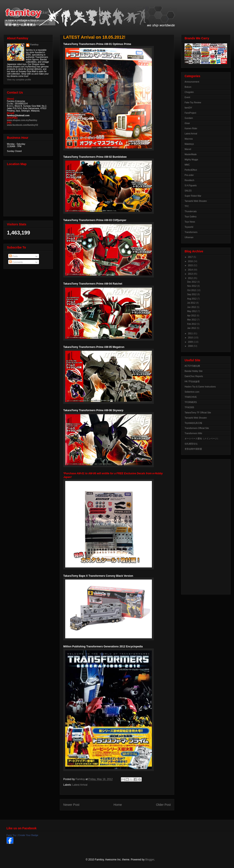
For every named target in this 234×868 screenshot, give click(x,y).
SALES (188, 191)
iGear (187, 123)
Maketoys (189, 144)
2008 (191, 346)
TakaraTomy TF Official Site (198, 413)
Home (118, 805)
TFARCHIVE (191, 397)
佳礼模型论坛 (191, 444)
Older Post (163, 805)
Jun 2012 (192, 307)
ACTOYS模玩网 (192, 366)
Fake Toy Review (193, 103)
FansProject (190, 113)
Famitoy (34, 45)
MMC (187, 165)
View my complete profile (19, 80)
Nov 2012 (192, 286)
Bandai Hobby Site (194, 371)
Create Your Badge (28, 835)
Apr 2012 (192, 316)
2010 (191, 338)
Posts (13, 256)
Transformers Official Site (197, 428)
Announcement (192, 82)
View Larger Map (29, 191)
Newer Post (71, 805)
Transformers (191, 232)
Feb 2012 (192, 324)
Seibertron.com (192, 392)
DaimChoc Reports (194, 376)
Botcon (188, 87)
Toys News (190, 222)
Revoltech (189, 180)
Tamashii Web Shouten (196, 201)
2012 (191, 278)
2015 (191, 265)
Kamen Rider (191, 128)
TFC (187, 206)
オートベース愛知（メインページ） (202, 439)
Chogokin (189, 92)
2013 (191, 274)
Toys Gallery (191, 217)
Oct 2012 (192, 290)
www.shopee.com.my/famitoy (22, 120)
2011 (191, 334)
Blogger (150, 860)
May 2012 (192, 311)
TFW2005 (189, 407)
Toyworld (189, 227)
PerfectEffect (191, 170)
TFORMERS (191, 402)
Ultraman (189, 237)
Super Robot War (193, 196)
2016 (191, 261)
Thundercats (191, 211)
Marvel (188, 149)
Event (187, 97)
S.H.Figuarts (191, 186)
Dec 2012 (192, 282)
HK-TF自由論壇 (192, 381)
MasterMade (191, 154)
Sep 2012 (192, 294)
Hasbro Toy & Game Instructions (200, 387)
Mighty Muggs (191, 160)
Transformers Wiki (193, 433)
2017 (191, 257)
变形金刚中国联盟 (193, 449)
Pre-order (189, 175)
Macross (189, 139)
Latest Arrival (80, 785)
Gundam (189, 118)
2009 (191, 342)
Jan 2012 (192, 328)
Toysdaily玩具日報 (193, 423)
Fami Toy (11, 835)
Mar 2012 (192, 320)
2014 (191, 270)
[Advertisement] (202, 526)
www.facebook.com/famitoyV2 (23, 125)
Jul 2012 (192, 303)
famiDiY (188, 108)
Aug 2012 (192, 299)
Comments (16, 262)
